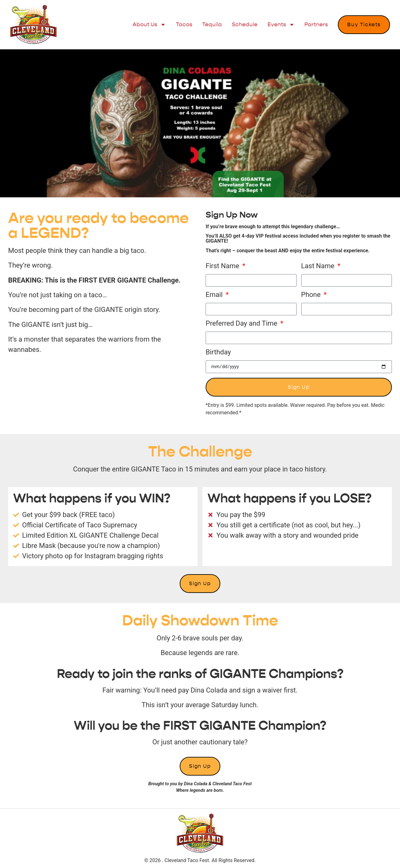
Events (281, 25)
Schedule (245, 25)
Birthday (218, 352)
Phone (312, 295)
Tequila (212, 25)
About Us (149, 25)
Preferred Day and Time (242, 324)
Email (215, 295)
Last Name (319, 266)
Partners (316, 25)
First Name (223, 266)
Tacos (184, 25)
